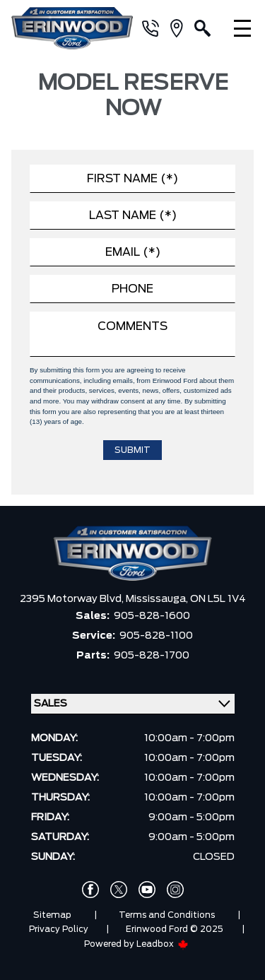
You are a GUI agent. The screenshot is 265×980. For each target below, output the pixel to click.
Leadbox (163, 944)
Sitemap (52, 915)
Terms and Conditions (167, 915)
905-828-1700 (152, 656)
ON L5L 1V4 (218, 599)
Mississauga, (158, 599)
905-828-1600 (152, 616)
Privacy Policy (59, 929)
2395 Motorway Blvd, (73, 599)
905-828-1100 (156, 636)
